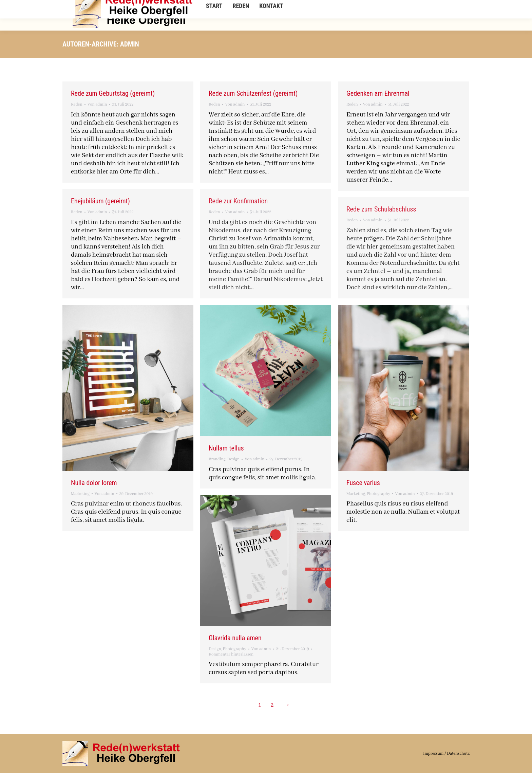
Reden (77, 104)
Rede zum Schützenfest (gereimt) (253, 93)
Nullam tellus (226, 448)
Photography (378, 494)
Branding (217, 459)
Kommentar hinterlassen (231, 654)
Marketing (80, 494)
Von (97, 104)
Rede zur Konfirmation (238, 201)
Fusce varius (363, 483)
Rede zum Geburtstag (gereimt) (113, 93)
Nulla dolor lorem (94, 483)
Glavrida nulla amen (235, 638)
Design (234, 459)
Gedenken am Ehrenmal (378, 93)
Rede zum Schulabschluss (381, 209)
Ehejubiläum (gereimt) (100, 201)
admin (130, 44)
